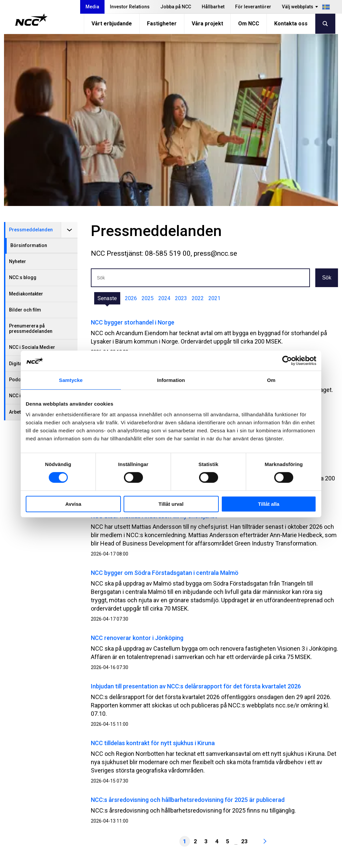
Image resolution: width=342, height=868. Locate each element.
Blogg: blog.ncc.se (235, 829)
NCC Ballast (226, 820)
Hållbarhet (213, 7)
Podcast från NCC (28, 208)
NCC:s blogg (23, 105)
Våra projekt (207, 24)
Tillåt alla (269, 504)
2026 (131, 126)
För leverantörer (253, 7)
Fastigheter (162, 24)
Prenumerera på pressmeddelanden (31, 156)
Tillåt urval (171, 504)
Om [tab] (271, 380)
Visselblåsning (230, 795)
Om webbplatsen (290, 860)
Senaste (107, 126)
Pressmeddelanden (31, 58)
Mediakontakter (26, 122)
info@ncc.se (49, 815)
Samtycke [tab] (71, 380)
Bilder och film (25, 138)
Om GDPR (224, 804)
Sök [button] (327, 106)
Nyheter (18, 89)
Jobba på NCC (176, 7)
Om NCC (249, 24)
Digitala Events (25, 192)
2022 (198, 126)
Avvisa (73, 504)
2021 (214, 126)
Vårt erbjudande (112, 24)
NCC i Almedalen (27, 224)
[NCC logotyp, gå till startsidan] (31, 20)
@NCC (289, 803)
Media (92, 7)
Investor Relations (130, 7)
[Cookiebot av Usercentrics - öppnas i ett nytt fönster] (287, 361)
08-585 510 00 (51, 807)
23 (244, 669)
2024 (164, 126)
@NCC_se (294, 812)
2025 (148, 126)
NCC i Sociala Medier (32, 175)
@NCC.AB (293, 795)
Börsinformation (29, 73)
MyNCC (221, 812)
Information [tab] (171, 380)
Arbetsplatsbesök (28, 240)
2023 (181, 126)
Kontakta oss (291, 24)
